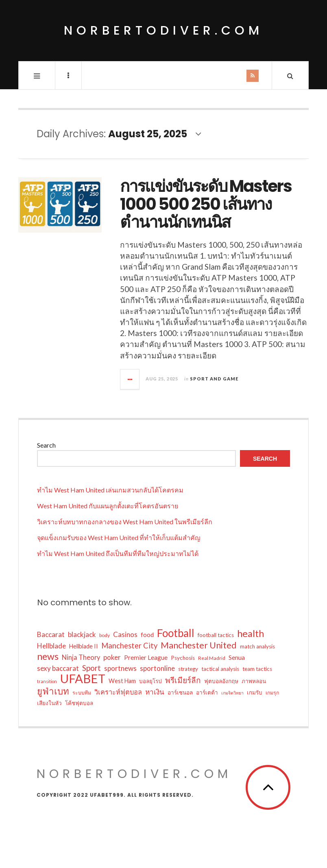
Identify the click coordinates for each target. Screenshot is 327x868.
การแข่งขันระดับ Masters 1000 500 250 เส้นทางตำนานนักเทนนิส (206, 204)
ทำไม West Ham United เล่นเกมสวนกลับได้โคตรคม (110, 490)
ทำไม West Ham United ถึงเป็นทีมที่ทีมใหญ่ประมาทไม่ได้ (118, 553)
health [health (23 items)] (251, 633)
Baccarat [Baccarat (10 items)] (51, 634)
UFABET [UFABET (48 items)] (83, 679)
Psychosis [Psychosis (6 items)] (183, 658)
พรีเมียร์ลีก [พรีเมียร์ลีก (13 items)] (183, 680)
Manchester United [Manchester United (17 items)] (199, 645)
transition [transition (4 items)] (47, 681)
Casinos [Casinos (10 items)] (125, 634)
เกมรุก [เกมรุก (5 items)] (272, 693)
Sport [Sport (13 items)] (92, 668)
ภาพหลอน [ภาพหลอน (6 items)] (254, 681)
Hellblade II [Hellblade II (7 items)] (84, 646)
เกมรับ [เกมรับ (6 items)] (255, 692)
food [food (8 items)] (147, 635)
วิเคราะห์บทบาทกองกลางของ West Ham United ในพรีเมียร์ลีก (125, 522)
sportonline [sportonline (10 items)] (157, 668)
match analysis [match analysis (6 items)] (257, 646)
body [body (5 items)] (105, 635)
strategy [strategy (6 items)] (188, 669)
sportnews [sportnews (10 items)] (120, 668)
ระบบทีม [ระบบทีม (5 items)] (82, 693)
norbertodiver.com (163, 31)
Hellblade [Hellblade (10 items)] (51, 646)
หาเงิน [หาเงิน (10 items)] (155, 692)
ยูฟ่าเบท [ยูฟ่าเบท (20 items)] (53, 691)
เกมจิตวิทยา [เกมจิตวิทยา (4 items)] (232, 693)
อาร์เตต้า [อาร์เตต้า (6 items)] (207, 692)
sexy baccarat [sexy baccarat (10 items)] (58, 668)
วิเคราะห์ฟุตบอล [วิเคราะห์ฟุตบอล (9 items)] (118, 692)
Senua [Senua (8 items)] (237, 657)
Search (46, 445)
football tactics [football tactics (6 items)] (216, 635)
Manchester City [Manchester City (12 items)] (129, 646)
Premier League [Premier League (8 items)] (146, 657)
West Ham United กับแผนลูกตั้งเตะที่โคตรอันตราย (108, 506)
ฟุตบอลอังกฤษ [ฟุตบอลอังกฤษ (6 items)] (221, 681)
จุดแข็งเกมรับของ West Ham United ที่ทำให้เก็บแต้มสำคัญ (119, 537)
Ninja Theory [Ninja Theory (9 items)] (81, 657)
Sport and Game (214, 379)
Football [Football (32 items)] (176, 633)
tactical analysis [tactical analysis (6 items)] (220, 669)
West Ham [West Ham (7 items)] (122, 681)
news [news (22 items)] (48, 656)
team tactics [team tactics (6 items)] (257, 669)
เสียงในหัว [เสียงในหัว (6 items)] (49, 703)
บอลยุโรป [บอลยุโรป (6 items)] (150, 681)
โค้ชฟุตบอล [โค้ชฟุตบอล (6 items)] (79, 703)
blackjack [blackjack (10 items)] (82, 634)
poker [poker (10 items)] (112, 657)
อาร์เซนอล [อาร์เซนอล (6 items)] (180, 692)
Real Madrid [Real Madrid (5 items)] (212, 658)
